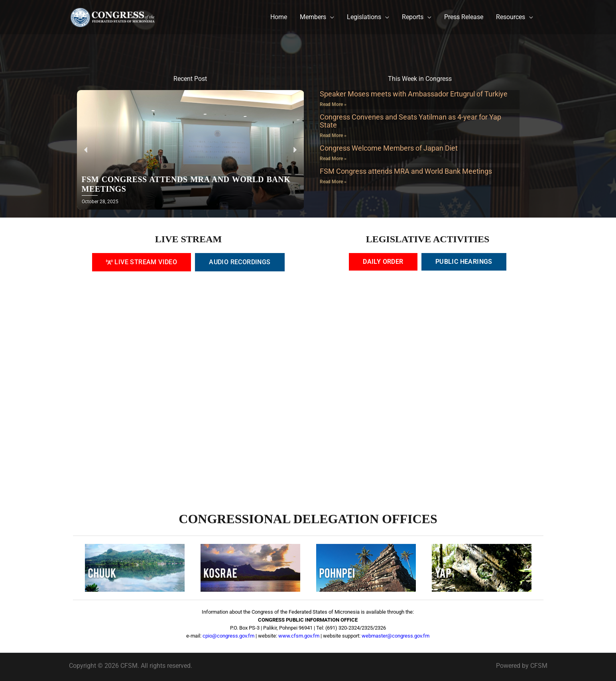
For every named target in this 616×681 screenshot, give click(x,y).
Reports (413, 17)
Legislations (364, 17)
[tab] (142, 262)
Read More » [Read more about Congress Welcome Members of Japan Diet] (333, 159)
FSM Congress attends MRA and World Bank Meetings (406, 171)
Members (313, 17)
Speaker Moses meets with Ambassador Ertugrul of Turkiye (414, 94)
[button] (86, 150)
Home (279, 17)
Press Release (464, 17)
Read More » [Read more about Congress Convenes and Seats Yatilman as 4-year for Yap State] (333, 135)
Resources (511, 17)
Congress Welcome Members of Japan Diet (389, 148)
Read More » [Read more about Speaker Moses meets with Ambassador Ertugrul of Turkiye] (333, 104)
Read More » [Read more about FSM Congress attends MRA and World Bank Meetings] (333, 182)
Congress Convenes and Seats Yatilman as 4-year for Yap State (410, 121)
